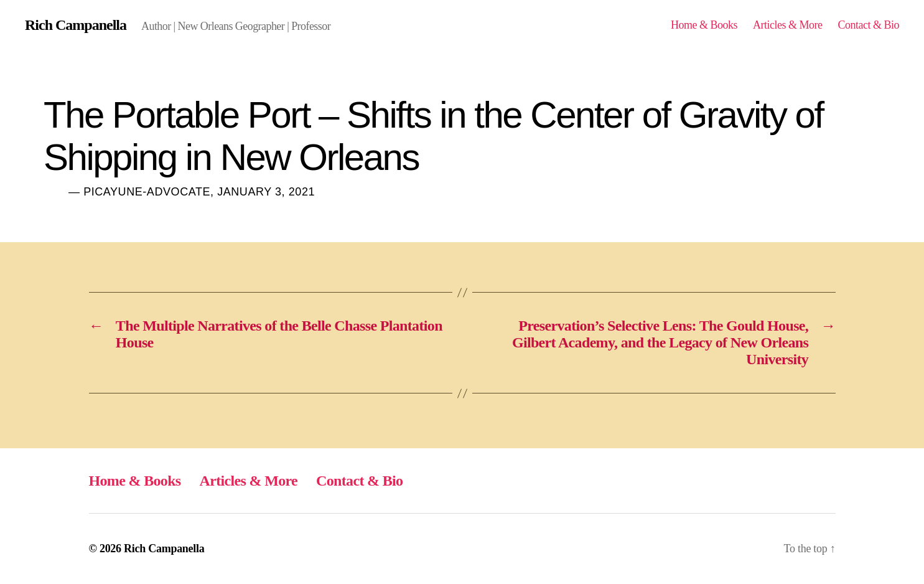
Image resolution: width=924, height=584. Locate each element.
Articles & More (788, 25)
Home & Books (704, 25)
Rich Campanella (76, 25)
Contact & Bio (868, 25)
